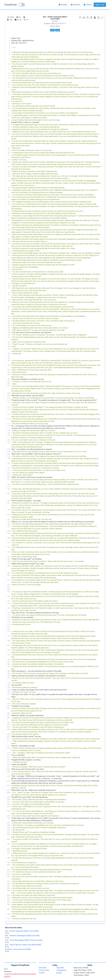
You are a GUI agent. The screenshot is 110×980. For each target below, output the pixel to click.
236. (9, 818)
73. (9, 283)
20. (9, 101)
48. (9, 197)
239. (9, 828)
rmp (56, 21)
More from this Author (14, 928)
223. (9, 771)
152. (9, 547)
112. (9, 403)
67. (9, 265)
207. (9, 727)
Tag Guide (60, 968)
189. (9, 673)
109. (9, 396)
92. (9, 342)
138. (9, 489)
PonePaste (11, 5)
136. (9, 484)
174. (9, 622)
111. (9, 400)
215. (9, 753)
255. (9, 881)
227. (9, 790)
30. (9, 129)
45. (9, 188)
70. (9, 272)
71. (9, 274)
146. (9, 524)
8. (10, 55)
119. (9, 431)
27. (9, 122)
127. (9, 456)
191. (9, 678)
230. (9, 800)
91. (9, 337)
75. (9, 288)
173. (9, 620)
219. (9, 762)
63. (9, 253)
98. (9, 358)
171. (9, 615)
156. (9, 561)
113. (9, 407)
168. (9, 603)
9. (10, 59)
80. (9, 307)
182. (9, 650)
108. (9, 393)
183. (9, 655)
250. (9, 865)
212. (9, 741)
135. (9, 480)
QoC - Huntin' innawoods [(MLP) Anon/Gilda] (22, 931)
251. (9, 870)
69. (9, 269)
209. (9, 734)
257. (9, 886)
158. (9, 566)
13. (9, 76)
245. (9, 849)
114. (9, 410)
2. (10, 41)
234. (9, 811)
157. (9, 564)
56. (9, 230)
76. (9, 293)
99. (9, 361)
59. (9, 241)
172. (9, 617)
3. (10, 43)
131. (9, 470)
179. (9, 636)
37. (9, 155)
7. (10, 52)
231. (9, 802)
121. (9, 435)
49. (9, 202)
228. (9, 793)
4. (10, 45)
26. (9, 120)
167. (9, 601)
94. (9, 346)
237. (9, 823)
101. (9, 370)
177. (9, 629)
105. (9, 382)
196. (9, 692)
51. (9, 211)
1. (10, 38)
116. (9, 419)
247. (9, 853)
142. (9, 510)
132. (9, 473)
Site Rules (43, 968)
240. (9, 830)
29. (9, 127)
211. (9, 739)
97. (9, 356)
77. (9, 295)
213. (9, 746)
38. (9, 160)
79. (9, 302)
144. (9, 519)
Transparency (61, 970)
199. (9, 704)
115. (9, 414)
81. (9, 309)
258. (9, 888)
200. (9, 706)
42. (9, 174)
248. (9, 858)
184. (9, 659)
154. (9, 557)
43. (9, 176)
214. (9, 748)
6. (10, 50)
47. (9, 195)
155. (9, 559)
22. (9, 106)
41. (9, 171)
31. (9, 132)
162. (9, 585)
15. (9, 83)
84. (9, 321)
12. (9, 73)
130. (9, 468)
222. (9, 769)
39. (9, 162)
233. (9, 807)
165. (9, 592)
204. (9, 718)
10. (9, 64)
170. (9, 613)
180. (9, 641)
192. (9, 683)
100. (9, 365)
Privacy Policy (44, 970)
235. (9, 816)
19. (9, 94)
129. (9, 463)
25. (9, 115)
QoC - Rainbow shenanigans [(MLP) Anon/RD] (22, 936)
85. (9, 323)
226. (9, 785)
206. (9, 725)
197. (9, 694)
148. (9, 531)
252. (9, 872)
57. (9, 234)
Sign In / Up (100, 5)
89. (9, 332)
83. (9, 318)
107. (9, 386)
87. (9, 328)
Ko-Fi (6, 969)
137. (9, 487)
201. (9, 708)
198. (9, 699)
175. (9, 624)
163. (9, 587)
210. (9, 736)
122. (9, 440)
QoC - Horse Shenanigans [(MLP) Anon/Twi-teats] (24, 940)
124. (9, 449)
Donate (59, 973)
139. (9, 494)
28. (9, 125)
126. (9, 454)
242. (9, 835)
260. (9, 895)
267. (9, 919)
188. (9, 671)
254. (9, 877)
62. (9, 251)
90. (9, 335)
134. (9, 477)
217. (9, 757)
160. (9, 575)
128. (9, 459)
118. (9, 426)
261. (9, 898)
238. (9, 825)
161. (9, 580)
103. (9, 375)
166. (9, 596)
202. (9, 713)
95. (9, 349)
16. (9, 85)
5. (10, 48)
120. (9, 433)
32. (9, 134)
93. (9, 344)
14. (9, 78)
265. (9, 909)
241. (9, 832)
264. (9, 905)
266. (9, 914)
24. (9, 113)
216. (9, 755)
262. (9, 900)
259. (9, 891)
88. (9, 330)
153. (9, 552)
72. (9, 279)
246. (9, 851)
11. (9, 69)
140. (9, 501)
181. (9, 645)
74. (9, 286)
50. (9, 204)
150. (9, 538)
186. (9, 664)
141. (9, 503)
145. (9, 522)
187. (9, 666)
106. (9, 384)
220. (9, 764)
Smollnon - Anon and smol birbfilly (18, 949)
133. (9, 475)
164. (9, 589)
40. (9, 167)
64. (9, 255)
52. (9, 213)
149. (9, 533)
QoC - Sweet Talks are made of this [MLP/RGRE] (23, 945)
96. (9, 354)
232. (9, 804)
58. (9, 239)
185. (9, 662)
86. (9, 325)
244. (9, 844)
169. (9, 608)
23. (9, 108)
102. (9, 372)
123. (9, 442)
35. (9, 150)
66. (9, 262)
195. (9, 690)
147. (9, 526)
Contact (42, 973)
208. (9, 729)
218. (9, 760)
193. (9, 685)
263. (9, 902)
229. (9, 797)
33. (9, 141)
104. (9, 379)
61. (9, 248)
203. (9, 715)
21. (9, 104)
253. (9, 874)
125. (9, 452)
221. (9, 767)
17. (9, 87)
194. (9, 687)
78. (9, 300)
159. (9, 573)
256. (9, 884)
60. (9, 244)
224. (9, 776)
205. (9, 722)
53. (9, 216)
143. (9, 515)
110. (9, 398)
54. (9, 220)
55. (9, 225)
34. (9, 148)
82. (9, 316)
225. (9, 781)
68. (9, 267)
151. (9, 543)
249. (9, 863)
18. (9, 92)
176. (9, 627)
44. (9, 181)
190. (9, 676)
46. (9, 190)
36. (9, 153)
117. (9, 424)
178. (9, 631)
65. (9, 260)
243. (9, 839)
